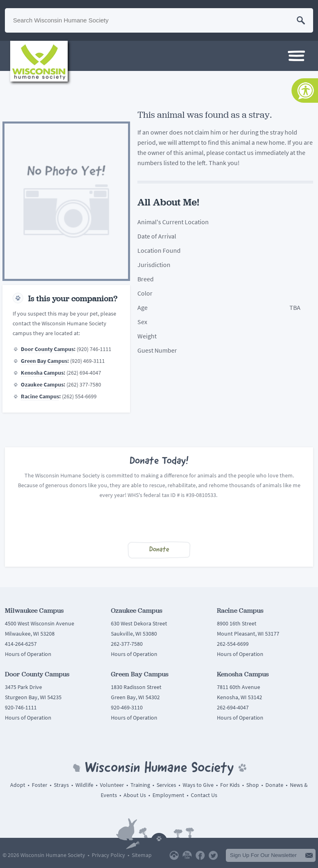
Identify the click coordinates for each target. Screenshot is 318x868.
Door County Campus (47, 349)
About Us (135, 795)
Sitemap (142, 855)
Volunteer (112, 785)
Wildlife (84, 785)
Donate (159, 550)
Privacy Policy (108, 855)
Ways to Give (198, 785)
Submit (309, 855)
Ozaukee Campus (42, 385)
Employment (168, 795)
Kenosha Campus (42, 373)
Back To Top (159, 837)
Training (140, 785)
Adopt (18, 785)
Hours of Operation (28, 654)
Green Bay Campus (44, 361)
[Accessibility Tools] (305, 91)
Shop (253, 785)
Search (301, 20)
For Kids (230, 785)
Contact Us (204, 795)
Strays (61, 785)
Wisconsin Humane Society (39, 61)
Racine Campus (40, 396)
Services (166, 785)
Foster (40, 785)
